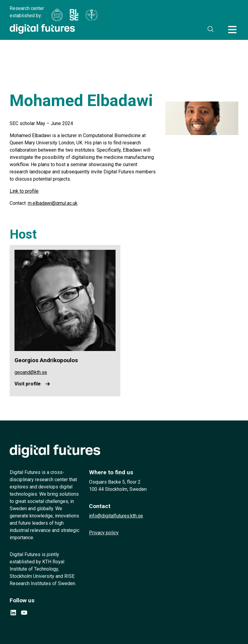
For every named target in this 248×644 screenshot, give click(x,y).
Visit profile (28, 384)
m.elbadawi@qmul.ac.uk (53, 203)
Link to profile (24, 191)
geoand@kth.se (31, 372)
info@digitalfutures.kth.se (116, 516)
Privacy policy (104, 533)
